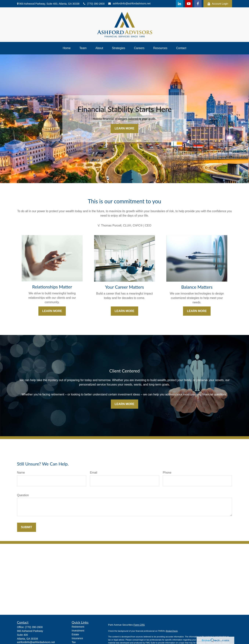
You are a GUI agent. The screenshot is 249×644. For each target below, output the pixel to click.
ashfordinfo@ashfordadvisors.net (129, 3)
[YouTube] (189, 4)
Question (23, 495)
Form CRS (139, 625)
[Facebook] (198, 4)
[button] (67, 48)
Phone (167, 473)
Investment (78, 631)
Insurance (77, 638)
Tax (74, 642)
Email (94, 473)
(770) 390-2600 (94, 4)
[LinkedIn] (180, 4)
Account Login (218, 4)
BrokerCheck (172, 631)
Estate (75, 634)
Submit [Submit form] (27, 527)
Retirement (78, 627)
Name (21, 473)
